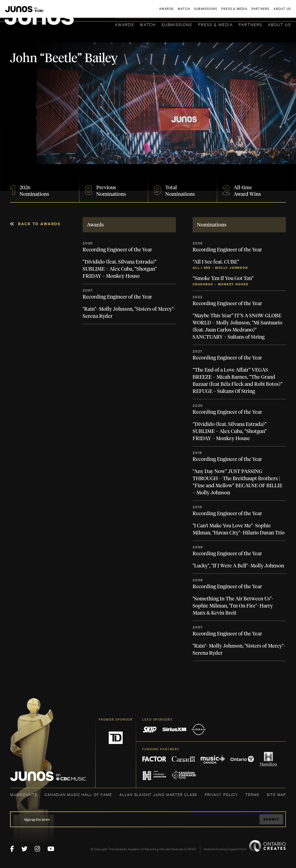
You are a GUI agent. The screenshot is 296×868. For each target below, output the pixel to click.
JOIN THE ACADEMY (220, 12)
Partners (250, 24)
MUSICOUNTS (24, 794)
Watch (148, 24)
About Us (279, 24)
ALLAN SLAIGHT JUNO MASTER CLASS (158, 794)
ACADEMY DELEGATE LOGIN (267, 12)
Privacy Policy (221, 794)
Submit (271, 819)
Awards (124, 24)
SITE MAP (276, 794)
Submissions (177, 24)
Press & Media (215, 24)
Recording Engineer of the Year (117, 250)
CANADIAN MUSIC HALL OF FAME (78, 794)
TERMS (252, 794)
